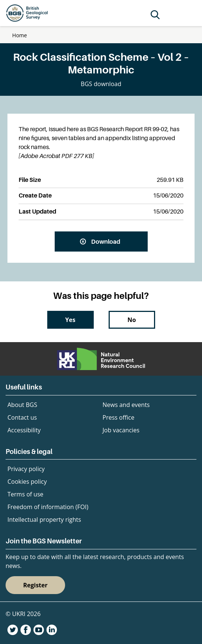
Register (35, 585)
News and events (126, 405)
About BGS (22, 405)
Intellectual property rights (44, 520)
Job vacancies (121, 430)
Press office (119, 417)
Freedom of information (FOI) (48, 507)
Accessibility (24, 430)
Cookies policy (27, 482)
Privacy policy (26, 469)
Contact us (22, 417)
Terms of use (25, 494)
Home (20, 35)
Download (106, 241)
